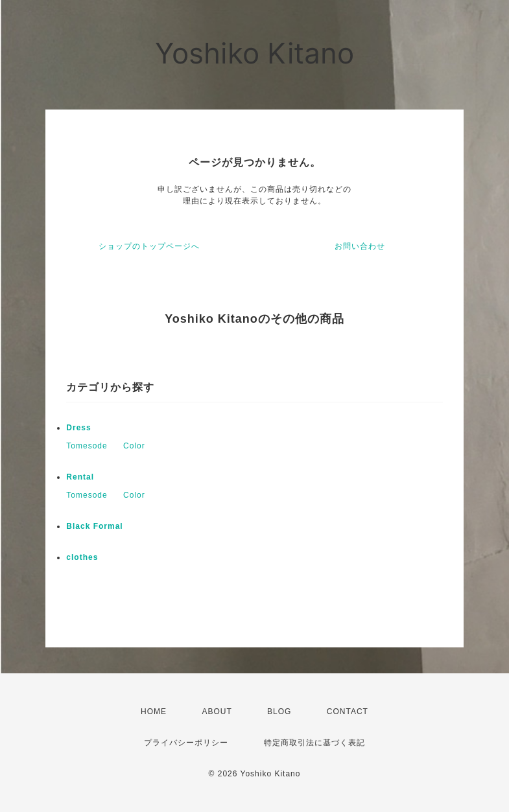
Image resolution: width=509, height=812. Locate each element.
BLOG (279, 712)
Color (134, 446)
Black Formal (94, 526)
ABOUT (217, 712)
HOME (154, 712)
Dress (78, 428)
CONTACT (348, 712)
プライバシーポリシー (186, 743)
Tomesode (87, 446)
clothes (82, 557)
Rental (80, 477)
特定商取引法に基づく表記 (314, 743)
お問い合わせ (360, 246)
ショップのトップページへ (149, 246)
